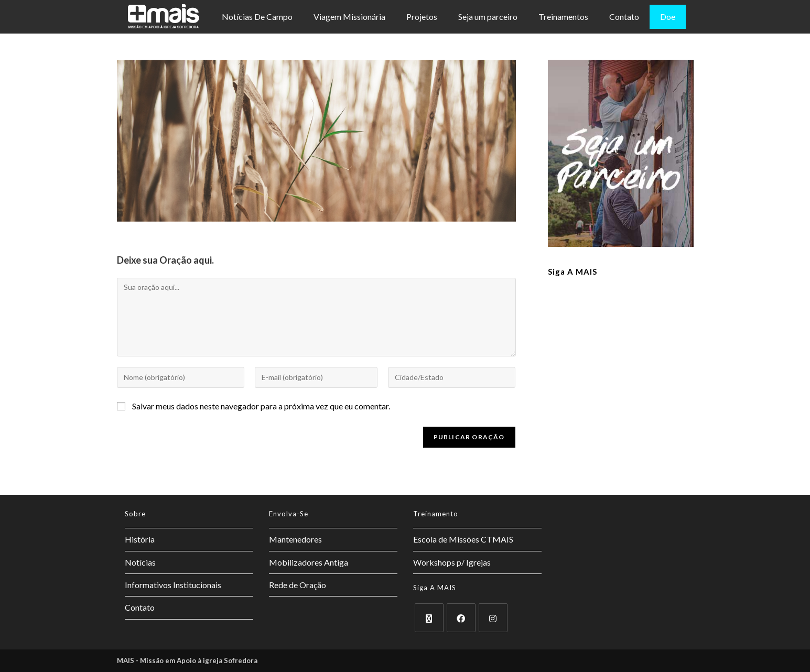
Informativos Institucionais (173, 585)
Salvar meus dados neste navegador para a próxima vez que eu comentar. (261, 406)
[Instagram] (493, 618)
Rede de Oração (298, 585)
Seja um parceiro (488, 17)
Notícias (140, 562)
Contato (624, 17)
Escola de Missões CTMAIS (463, 539)
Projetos (422, 17)
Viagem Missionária (349, 17)
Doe (668, 17)
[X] (429, 618)
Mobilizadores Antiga (309, 562)
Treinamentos (563, 17)
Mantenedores (295, 539)
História (140, 539)
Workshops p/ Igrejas (452, 562)
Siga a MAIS (573, 272)
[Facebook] (461, 618)
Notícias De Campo (257, 17)
